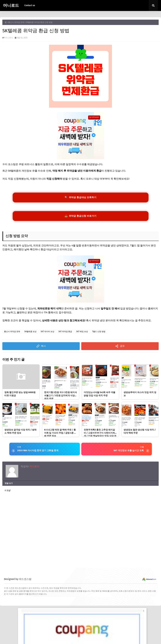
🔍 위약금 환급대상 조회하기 (80, 198)
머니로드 (11, 5)
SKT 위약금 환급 (65, 334)
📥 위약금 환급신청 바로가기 (80, 218)
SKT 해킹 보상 (82, 334)
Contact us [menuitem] (30, 5)
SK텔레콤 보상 (30, 334)
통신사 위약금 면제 (16, 22)
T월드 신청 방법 (99, 334)
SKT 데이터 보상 (47, 334)
